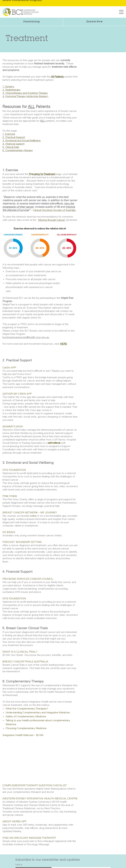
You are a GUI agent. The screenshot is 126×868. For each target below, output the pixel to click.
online (33, 516)
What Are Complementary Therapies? (27, 709)
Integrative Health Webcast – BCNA (23, 735)
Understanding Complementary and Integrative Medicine (38, 713)
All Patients (57, 77)
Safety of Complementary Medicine (26, 717)
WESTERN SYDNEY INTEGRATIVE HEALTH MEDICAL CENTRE (40, 799)
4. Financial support (13, 144)
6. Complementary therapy (18, 151)
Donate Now (94, 22)
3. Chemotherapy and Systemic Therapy (25, 93)
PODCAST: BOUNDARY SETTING (22, 542)
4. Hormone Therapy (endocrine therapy (25, 96)
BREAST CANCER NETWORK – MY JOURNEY (30, 513)
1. (3, 134)
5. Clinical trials (11, 147)
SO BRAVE (9, 532)
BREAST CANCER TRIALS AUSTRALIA (25, 662)
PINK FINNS (10, 496)
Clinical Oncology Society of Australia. (55, 210)
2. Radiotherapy (11, 90)
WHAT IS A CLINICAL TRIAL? (20, 652)
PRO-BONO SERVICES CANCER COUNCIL (28, 579)
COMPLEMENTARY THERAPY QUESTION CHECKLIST (35, 786)
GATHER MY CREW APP (17, 394)
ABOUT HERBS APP (14, 822)
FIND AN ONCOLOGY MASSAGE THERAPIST (29, 838)
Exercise (10, 134)
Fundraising (31, 22)
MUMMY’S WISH (13, 427)
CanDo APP (9, 368)
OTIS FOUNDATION (14, 470)
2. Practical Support (14, 137)
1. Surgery (9, 87)
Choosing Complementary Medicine (26, 728)
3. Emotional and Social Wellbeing (21, 141)
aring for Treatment (45, 174)
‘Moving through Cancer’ (52, 220)
